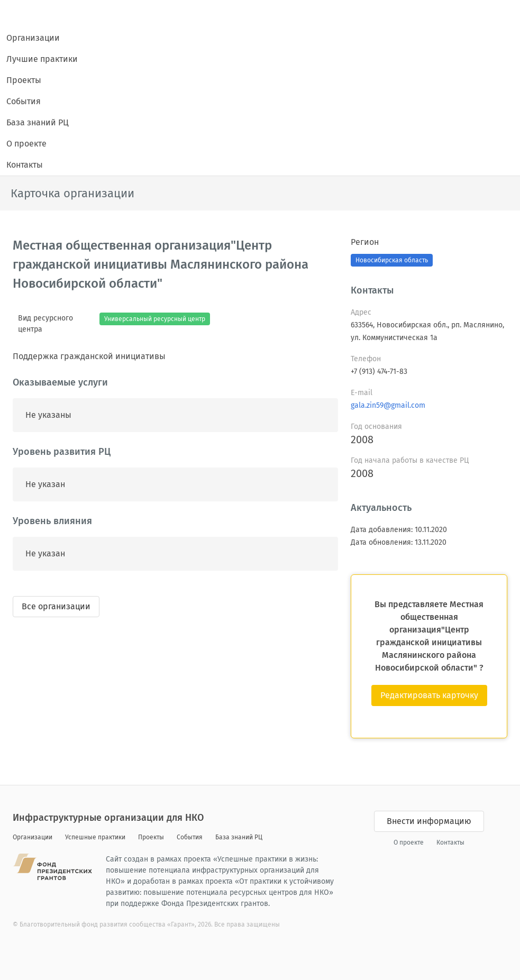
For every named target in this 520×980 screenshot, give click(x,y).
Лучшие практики (42, 59)
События (24, 101)
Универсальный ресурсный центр (155, 319)
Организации (33, 38)
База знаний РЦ (38, 122)
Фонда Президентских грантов (215, 904)
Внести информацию (429, 821)
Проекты (24, 80)
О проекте (26, 144)
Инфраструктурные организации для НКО (108, 818)
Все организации (56, 606)
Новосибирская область (392, 260)
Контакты (25, 165)
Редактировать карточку (429, 695)
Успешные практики (95, 837)
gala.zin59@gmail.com (388, 405)
